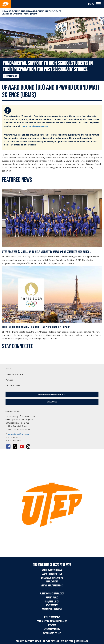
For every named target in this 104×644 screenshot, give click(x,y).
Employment (52, 582)
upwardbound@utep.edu (18, 434)
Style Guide (52, 402)
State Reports (52, 605)
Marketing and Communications (52, 394)
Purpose (9, 380)
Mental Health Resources (52, 586)
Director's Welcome (14, 374)
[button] (5, 39)
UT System (52, 625)
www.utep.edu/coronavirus (34, 126)
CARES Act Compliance (52, 570)
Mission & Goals (13, 385)
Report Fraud (52, 598)
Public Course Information (52, 594)
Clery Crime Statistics (52, 574)
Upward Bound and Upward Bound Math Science (32, 11)
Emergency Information (52, 578)
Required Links (52, 602)
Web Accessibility (52, 629)
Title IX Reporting (52, 618)
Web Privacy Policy (52, 633)
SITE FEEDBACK (82, 641)
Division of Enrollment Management (20, 14)
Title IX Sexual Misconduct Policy (52, 622)
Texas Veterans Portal (52, 609)
